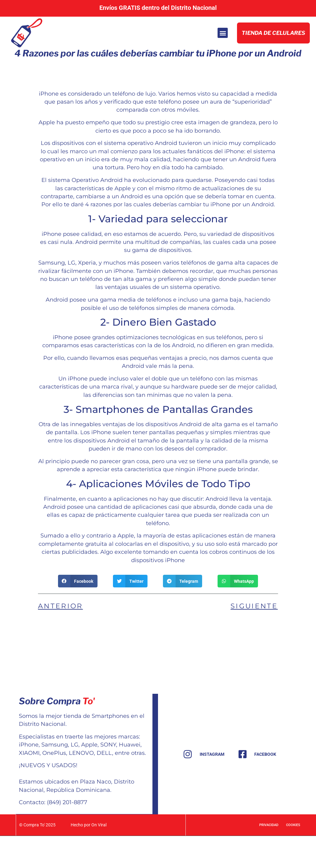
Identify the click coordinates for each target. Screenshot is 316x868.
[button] (221, 49)
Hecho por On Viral (88, 857)
